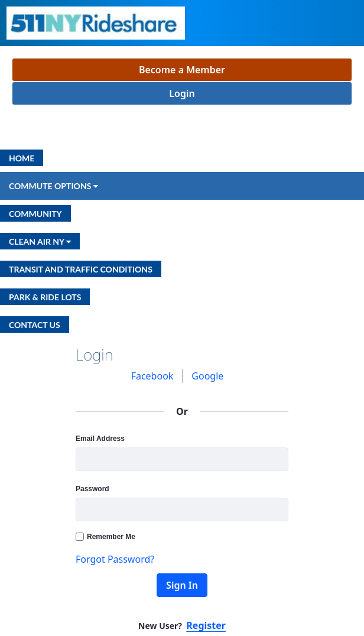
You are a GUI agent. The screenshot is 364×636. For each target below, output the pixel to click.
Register (206, 625)
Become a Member (182, 70)
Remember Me (105, 537)
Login (182, 93)
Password (92, 489)
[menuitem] (22, 158)
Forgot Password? (115, 559)
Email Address (100, 439)
